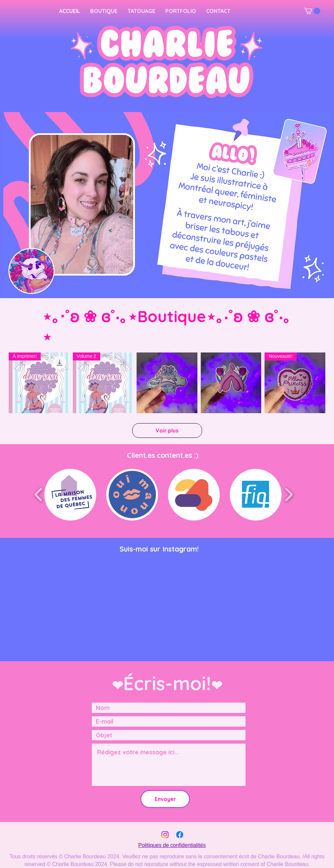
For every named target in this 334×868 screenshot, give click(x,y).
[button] (312, 11)
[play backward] (39, 495)
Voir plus (167, 430)
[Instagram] (165, 835)
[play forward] (289, 495)
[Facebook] (180, 835)
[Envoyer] (165, 799)
